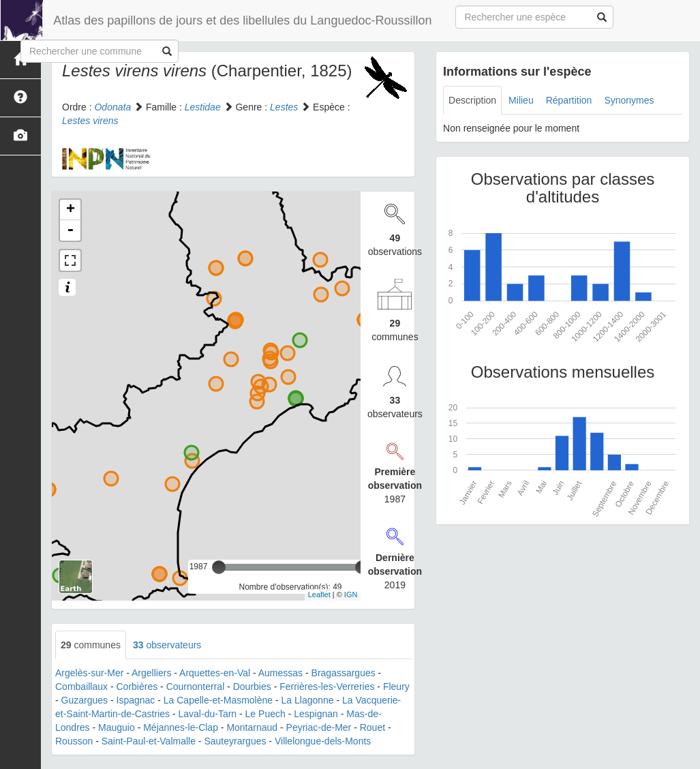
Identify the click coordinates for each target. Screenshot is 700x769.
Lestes (284, 107)
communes (91, 645)
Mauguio (117, 727)
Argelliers (151, 673)
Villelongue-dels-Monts (323, 741)
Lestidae (203, 107)
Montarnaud (252, 727)
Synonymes (629, 100)
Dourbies (252, 687)
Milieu (521, 100)
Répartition (569, 100)
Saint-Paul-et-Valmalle (149, 741)
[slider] (219, 567)
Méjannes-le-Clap (181, 727)
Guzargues (85, 700)
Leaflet (319, 594)
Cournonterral (196, 687)
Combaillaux (81, 687)
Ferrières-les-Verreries (327, 687)
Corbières (137, 687)
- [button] (70, 230)
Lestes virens (90, 121)
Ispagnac (136, 700)
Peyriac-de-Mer (319, 727)
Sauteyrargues (235, 741)
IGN (351, 594)
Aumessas (280, 673)
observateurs (167, 645)
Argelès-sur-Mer (89, 673)
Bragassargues (344, 673)
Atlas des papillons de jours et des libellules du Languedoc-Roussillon (242, 20)
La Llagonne (308, 700)
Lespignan (316, 714)
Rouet (372, 727)
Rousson (74, 741)
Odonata (112, 107)
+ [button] (71, 210)
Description (472, 100)
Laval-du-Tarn (208, 714)
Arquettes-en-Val (215, 673)
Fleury (396, 687)
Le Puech (265, 714)
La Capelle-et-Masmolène (218, 700)
